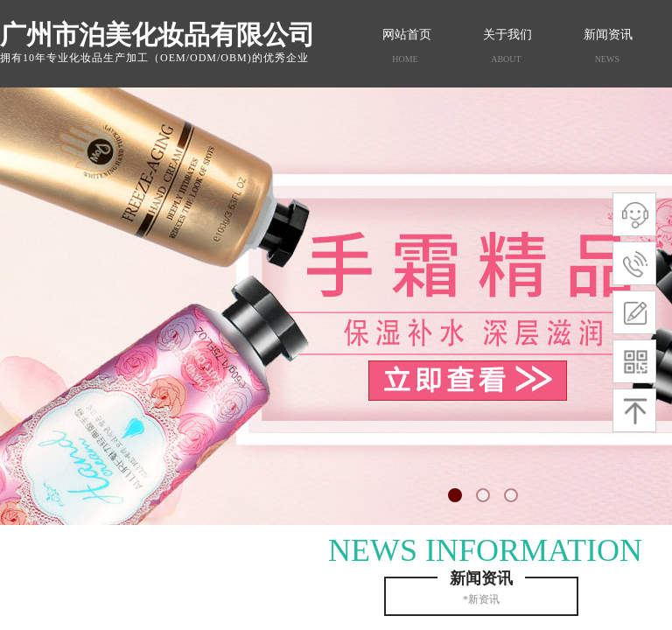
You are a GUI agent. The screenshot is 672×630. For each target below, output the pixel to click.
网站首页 (407, 35)
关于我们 (507, 35)
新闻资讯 (608, 35)
